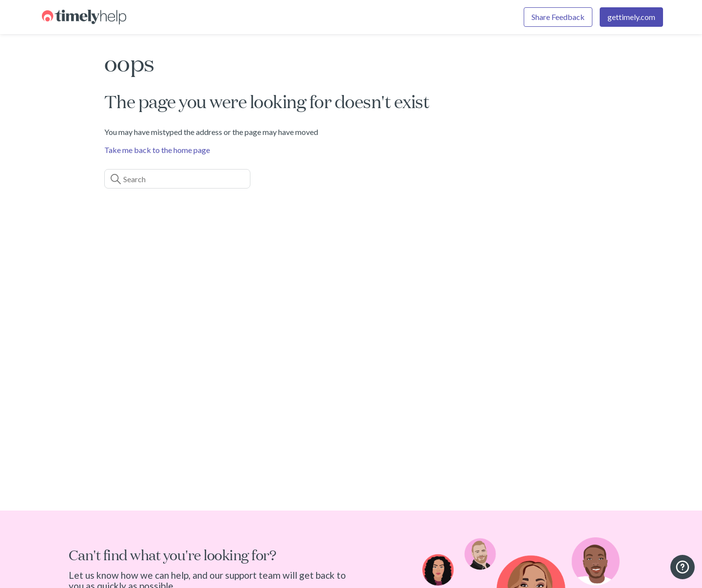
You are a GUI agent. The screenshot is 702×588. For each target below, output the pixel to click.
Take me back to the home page (157, 150)
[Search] (177, 179)
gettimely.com (631, 17)
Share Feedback (558, 17)
